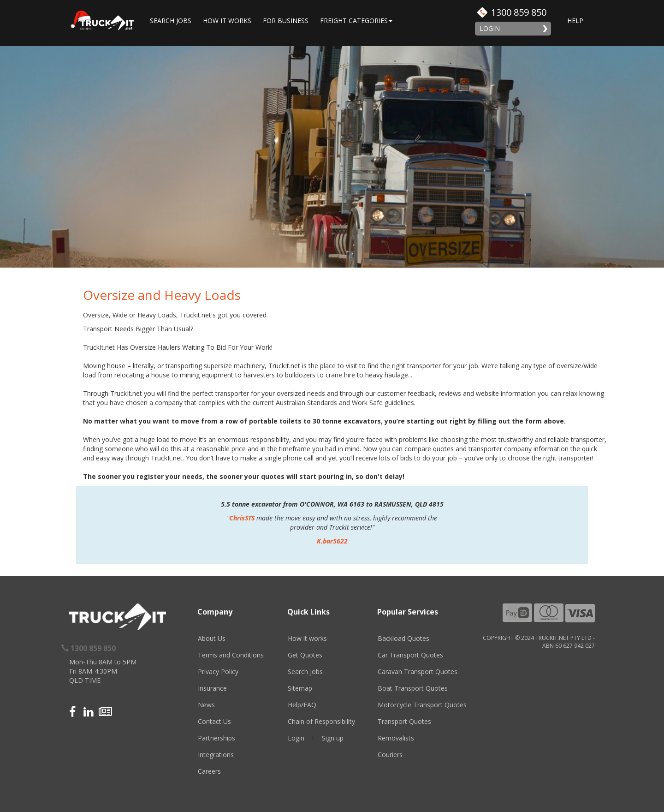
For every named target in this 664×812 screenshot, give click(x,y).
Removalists (396, 738)
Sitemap (300, 688)
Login (490, 28)
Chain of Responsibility (321, 721)
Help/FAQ (302, 705)
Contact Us (214, 721)
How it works (307, 638)
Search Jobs (171, 21)
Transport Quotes (404, 721)
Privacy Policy (218, 672)
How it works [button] (227, 21)
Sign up (333, 738)
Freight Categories (356, 21)
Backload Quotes (403, 638)
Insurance (212, 688)
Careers (209, 771)
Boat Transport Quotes (413, 688)
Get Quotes (305, 655)
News (206, 705)
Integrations (216, 755)
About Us (212, 638)
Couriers (390, 755)
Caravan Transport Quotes (418, 672)
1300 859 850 (519, 12)
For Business (286, 21)
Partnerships (216, 738)
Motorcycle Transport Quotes (422, 705)
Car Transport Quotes (410, 655)
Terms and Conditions (231, 655)
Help (575, 21)
